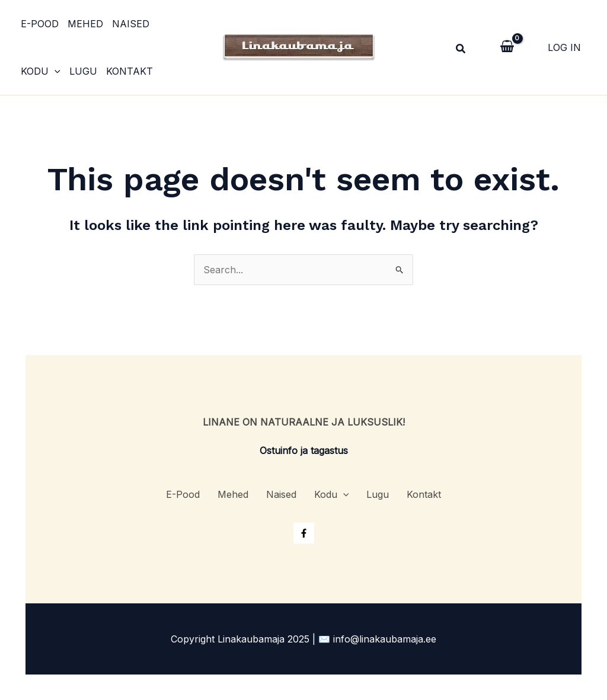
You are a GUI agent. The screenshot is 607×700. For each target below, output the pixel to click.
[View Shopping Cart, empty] (507, 47)
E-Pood (40, 24)
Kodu (41, 71)
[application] (55, 71)
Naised (131, 24)
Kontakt (130, 71)
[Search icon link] (461, 50)
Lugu (83, 71)
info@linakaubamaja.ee (385, 639)
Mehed (85, 24)
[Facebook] (304, 533)
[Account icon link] (564, 47)
